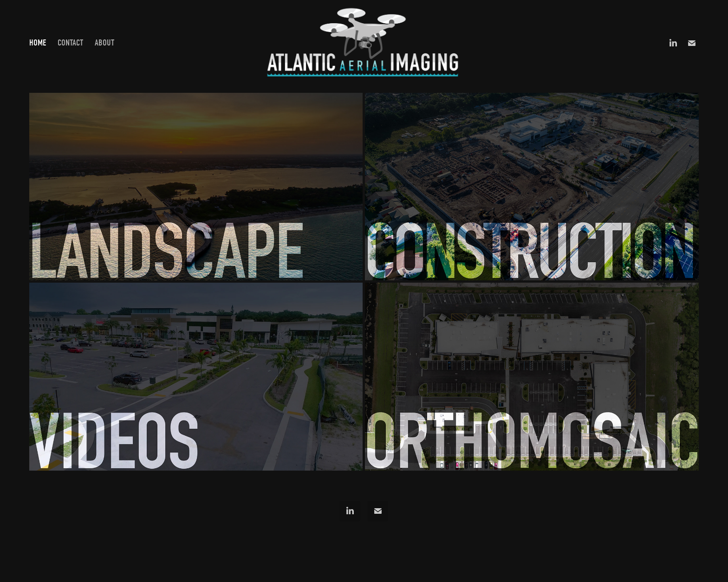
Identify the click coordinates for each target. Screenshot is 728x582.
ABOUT (104, 43)
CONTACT (70, 43)
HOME (38, 43)
